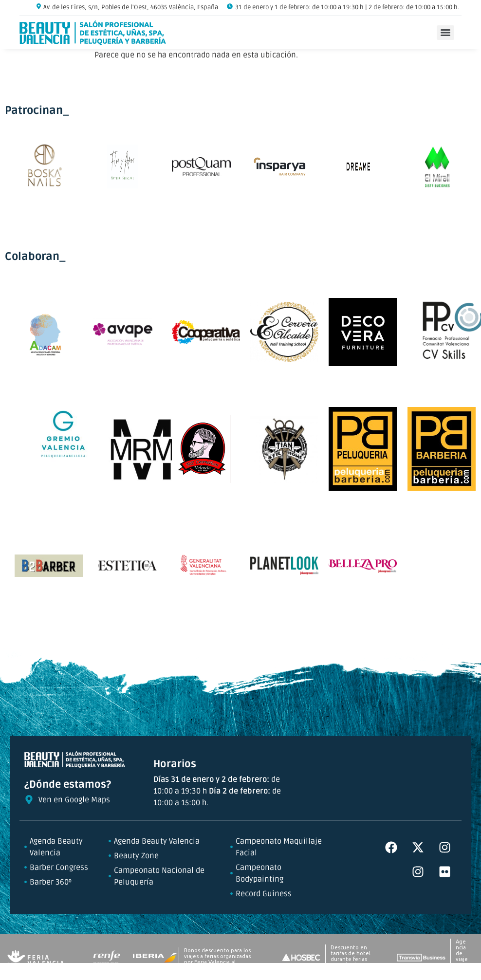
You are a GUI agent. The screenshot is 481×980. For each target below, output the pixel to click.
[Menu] (445, 33)
